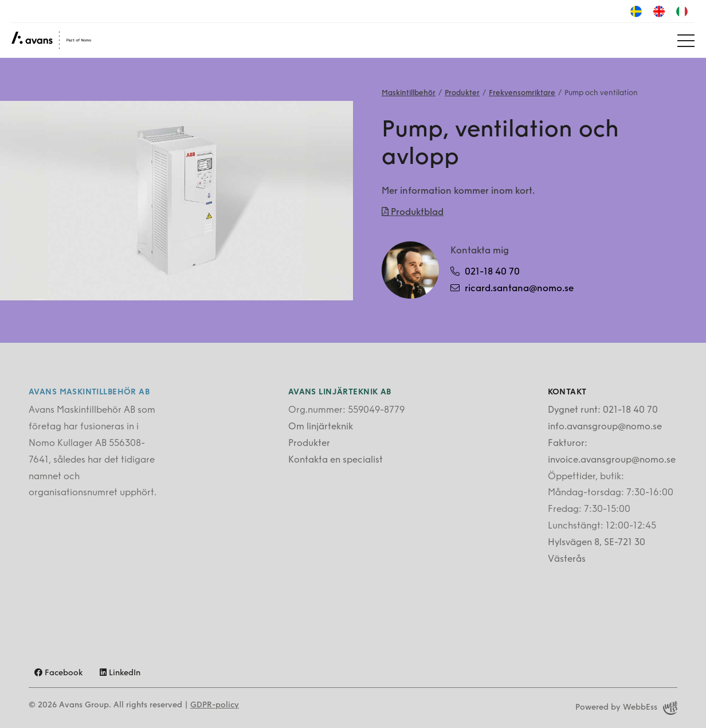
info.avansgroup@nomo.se (605, 427)
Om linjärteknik (321, 427)
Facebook (58, 673)
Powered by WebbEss (626, 708)
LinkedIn (120, 673)
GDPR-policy (215, 705)
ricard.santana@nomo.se (512, 288)
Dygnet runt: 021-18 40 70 (603, 410)
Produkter (462, 93)
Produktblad (413, 212)
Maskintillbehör (409, 93)
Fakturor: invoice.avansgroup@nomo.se (612, 452)
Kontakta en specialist (336, 460)
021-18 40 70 (485, 272)
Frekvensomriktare (522, 93)
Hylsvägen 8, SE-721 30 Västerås (597, 551)
